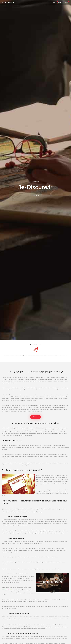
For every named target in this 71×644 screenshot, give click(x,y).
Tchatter (36, 417)
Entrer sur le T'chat (63, 3)
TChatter (35, 195)
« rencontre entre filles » (8, 594)
